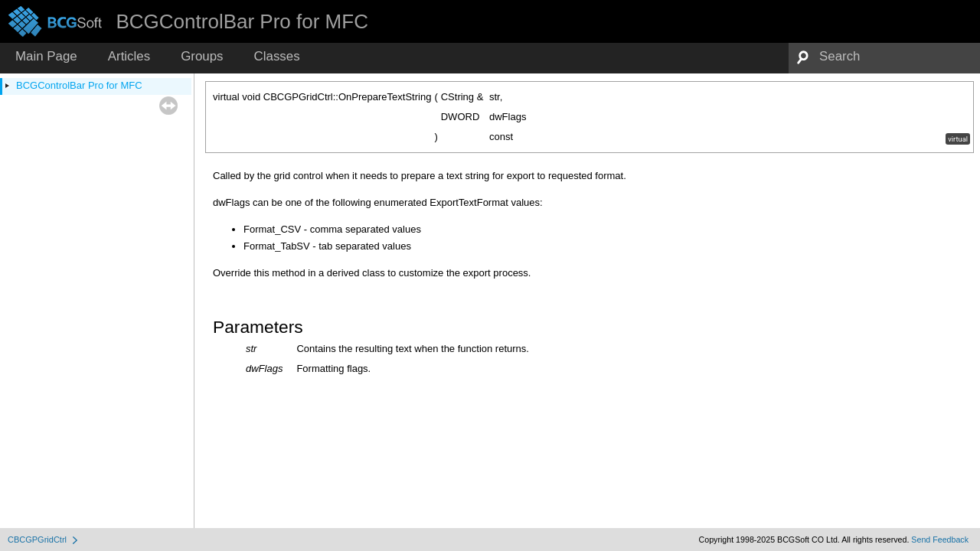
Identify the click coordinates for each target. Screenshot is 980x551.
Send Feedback (940, 540)
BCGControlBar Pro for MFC (79, 85)
